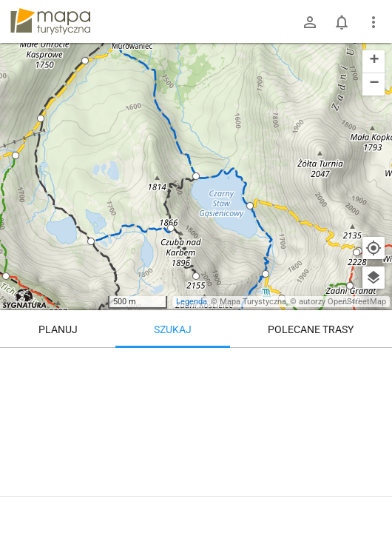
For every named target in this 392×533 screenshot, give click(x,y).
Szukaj (173, 329)
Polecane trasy (311, 329)
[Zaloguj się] (310, 22)
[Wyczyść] (374, 364)
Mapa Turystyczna (253, 302)
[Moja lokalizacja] (374, 248)
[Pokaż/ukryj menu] (374, 22)
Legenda (192, 302)
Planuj (58, 329)
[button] (6, 276)
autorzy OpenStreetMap (342, 302)
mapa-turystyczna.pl (50, 21)
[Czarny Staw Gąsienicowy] (196, 437)
